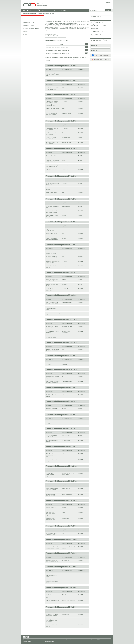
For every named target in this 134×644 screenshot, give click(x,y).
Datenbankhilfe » (27, 641)
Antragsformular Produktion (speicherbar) (57, 47)
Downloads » (69, 640)
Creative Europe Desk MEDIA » (94, 640)
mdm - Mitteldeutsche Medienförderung (55, 4)
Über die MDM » (27, 640)
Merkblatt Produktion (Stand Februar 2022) (57, 53)
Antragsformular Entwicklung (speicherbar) (57, 44)
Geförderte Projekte (29, 22)
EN (110, 3)
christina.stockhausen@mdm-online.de (55, 37)
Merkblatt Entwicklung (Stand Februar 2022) (57, 50)
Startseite (26, 13)
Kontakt (25, 34)
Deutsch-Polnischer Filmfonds (46, 13)
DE (107, 3)
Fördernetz (26, 31)
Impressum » (48, 640)
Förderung (33, 13)
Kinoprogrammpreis (29, 25)
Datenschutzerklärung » (50, 641)
